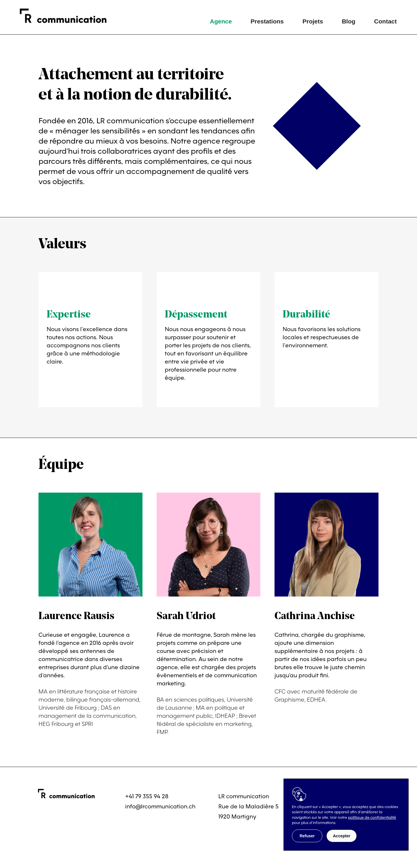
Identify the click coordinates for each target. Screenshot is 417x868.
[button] (307, 836)
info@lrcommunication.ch (160, 806)
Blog (349, 21)
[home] (67, 16)
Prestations (267, 21)
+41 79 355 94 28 (147, 796)
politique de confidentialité (372, 817)
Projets (313, 21)
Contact (385, 21)
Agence (221, 21)
